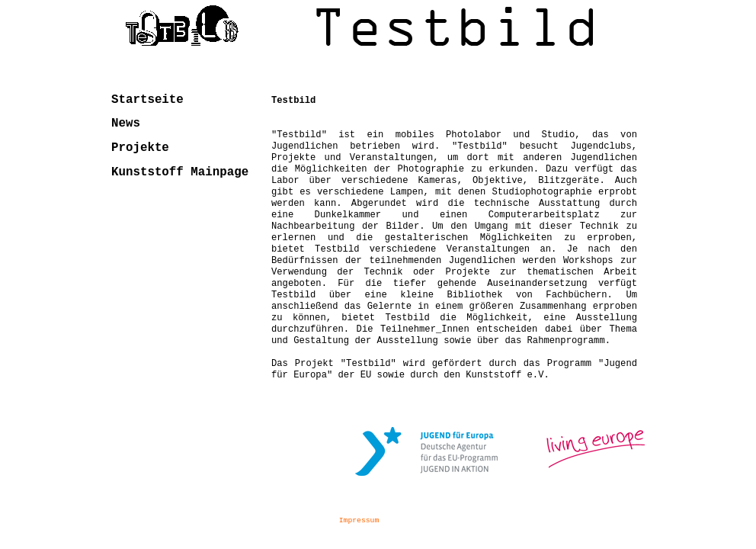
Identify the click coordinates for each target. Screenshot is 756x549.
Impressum (359, 520)
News (126, 124)
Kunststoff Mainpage (180, 172)
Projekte (140, 148)
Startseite (147, 100)
